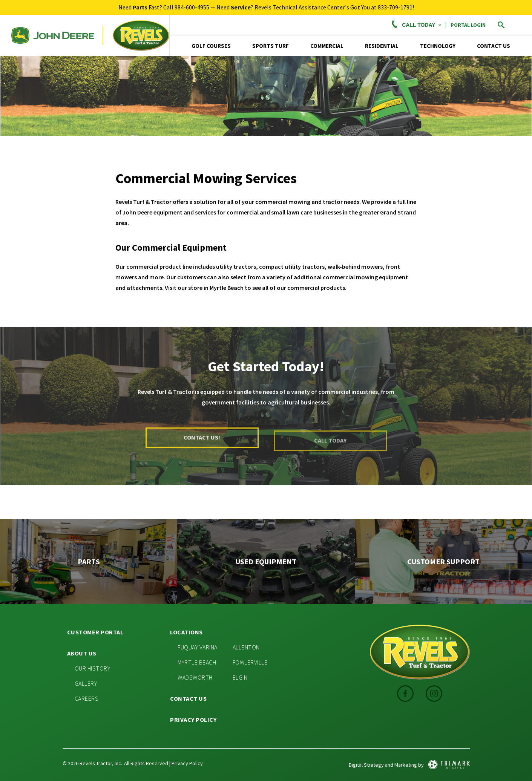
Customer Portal (95, 632)
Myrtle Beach (197, 662)
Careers (87, 698)
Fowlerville (250, 662)
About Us (82, 653)
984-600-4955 (192, 7)
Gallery (86, 683)
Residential (382, 46)
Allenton (246, 647)
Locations (186, 632)
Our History (93, 668)
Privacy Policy (193, 720)
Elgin (240, 677)
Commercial (327, 46)
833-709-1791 (395, 7)
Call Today (415, 25)
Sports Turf (271, 46)
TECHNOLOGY (438, 46)
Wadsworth (195, 677)
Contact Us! (202, 441)
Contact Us (494, 46)
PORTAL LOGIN (468, 25)
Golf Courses (211, 46)
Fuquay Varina (198, 647)
